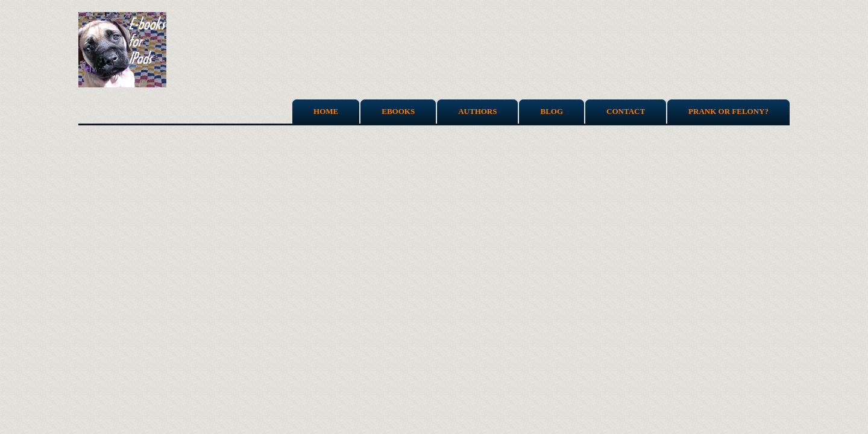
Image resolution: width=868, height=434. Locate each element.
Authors (477, 111)
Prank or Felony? (728, 111)
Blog (552, 111)
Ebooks (398, 111)
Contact (626, 111)
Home (326, 111)
